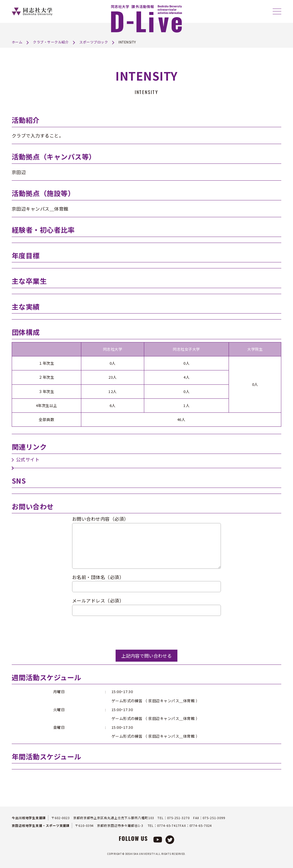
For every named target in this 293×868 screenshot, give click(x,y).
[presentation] (116, 633)
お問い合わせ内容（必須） (100, 519)
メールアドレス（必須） (98, 600)
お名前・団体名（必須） (98, 577)
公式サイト (28, 459)
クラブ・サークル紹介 (51, 42)
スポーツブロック (94, 42)
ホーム (17, 42)
